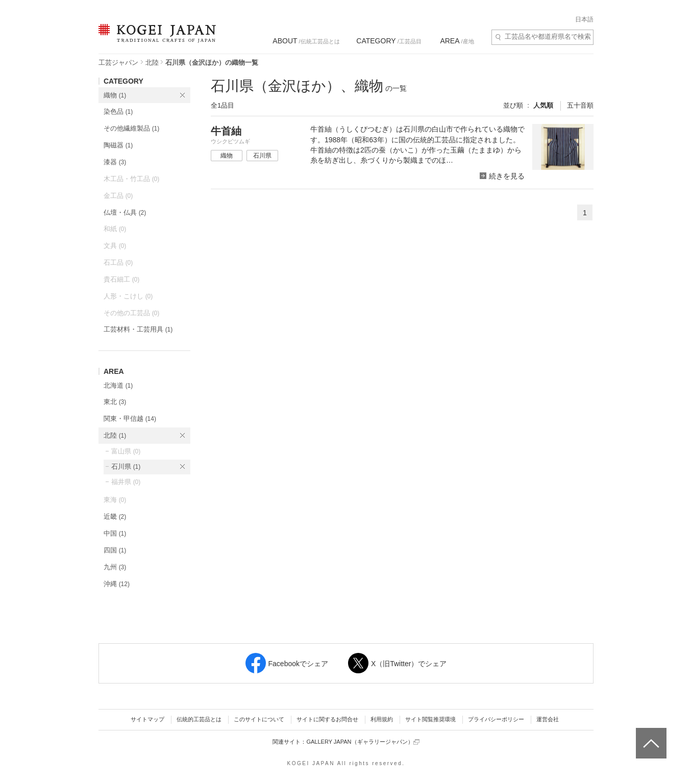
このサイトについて (259, 719)
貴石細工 (121, 279)
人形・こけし (128, 296)
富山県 (126, 451)
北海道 (118, 385)
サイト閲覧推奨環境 (430, 719)
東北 (115, 402)
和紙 (115, 229)
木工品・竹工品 (131, 179)
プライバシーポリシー (496, 719)
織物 (115, 95)
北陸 (152, 62)
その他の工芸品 (131, 313)
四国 (115, 550)
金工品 (118, 196)
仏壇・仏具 (125, 212)
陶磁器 (118, 145)
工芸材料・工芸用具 (138, 329)
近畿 (115, 516)
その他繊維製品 (131, 128)
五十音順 (580, 105)
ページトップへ (650, 736)
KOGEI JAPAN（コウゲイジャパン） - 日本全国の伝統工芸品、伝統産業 (155, 40)
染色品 (118, 111)
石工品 (118, 262)
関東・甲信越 (130, 419)
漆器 (115, 162)
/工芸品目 (389, 41)
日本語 (584, 19)
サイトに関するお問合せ (327, 719)
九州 (115, 567)
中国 (115, 533)
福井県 (126, 482)
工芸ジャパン (118, 62)
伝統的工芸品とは (199, 719)
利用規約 (382, 719)
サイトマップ (147, 719)
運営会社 (548, 719)
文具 (115, 246)
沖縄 (117, 584)
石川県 (126, 466)
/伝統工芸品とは (306, 41)
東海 (115, 500)
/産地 (457, 41)
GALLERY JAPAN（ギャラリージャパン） (363, 742)
